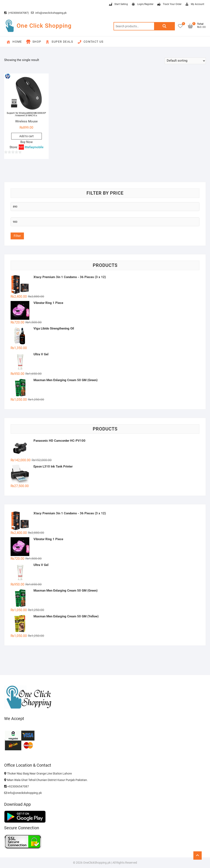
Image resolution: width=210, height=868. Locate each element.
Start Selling (118, 4)
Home (14, 42)
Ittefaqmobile (34, 147)
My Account (195, 4)
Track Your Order (169, 4)
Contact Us (90, 42)
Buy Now (27, 142)
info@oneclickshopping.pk (49, 13)
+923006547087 (17, 786)
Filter (17, 236)
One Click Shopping (44, 26)
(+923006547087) (17, 13)
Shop (34, 42)
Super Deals (59, 42)
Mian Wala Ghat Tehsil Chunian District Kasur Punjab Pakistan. (46, 780)
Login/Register (142, 4)
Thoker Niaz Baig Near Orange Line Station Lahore (38, 773)
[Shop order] (185, 61)
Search (164, 26)
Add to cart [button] (27, 136)
